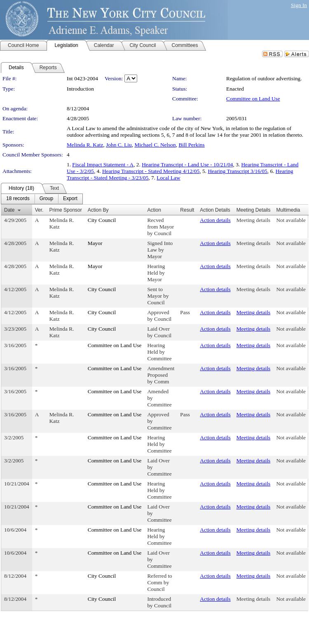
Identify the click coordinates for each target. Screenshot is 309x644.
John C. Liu (119, 145)
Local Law (168, 178)
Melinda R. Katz (85, 145)
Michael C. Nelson (155, 145)
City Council (102, 220)
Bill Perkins (191, 145)
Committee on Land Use (253, 99)
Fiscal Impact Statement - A (103, 164)
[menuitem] (18, 199)
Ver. (39, 210)
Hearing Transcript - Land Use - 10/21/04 (187, 164)
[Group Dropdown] (46, 199)
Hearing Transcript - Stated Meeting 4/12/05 (151, 171)
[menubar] (42, 199)
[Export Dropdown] (70, 199)
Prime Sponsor (65, 210)
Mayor (95, 243)
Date (9, 210)
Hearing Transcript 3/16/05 (237, 171)
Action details (215, 220)
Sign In (299, 5)
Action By (98, 210)
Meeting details (254, 220)
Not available (291, 220)
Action (154, 210)
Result (187, 210)
